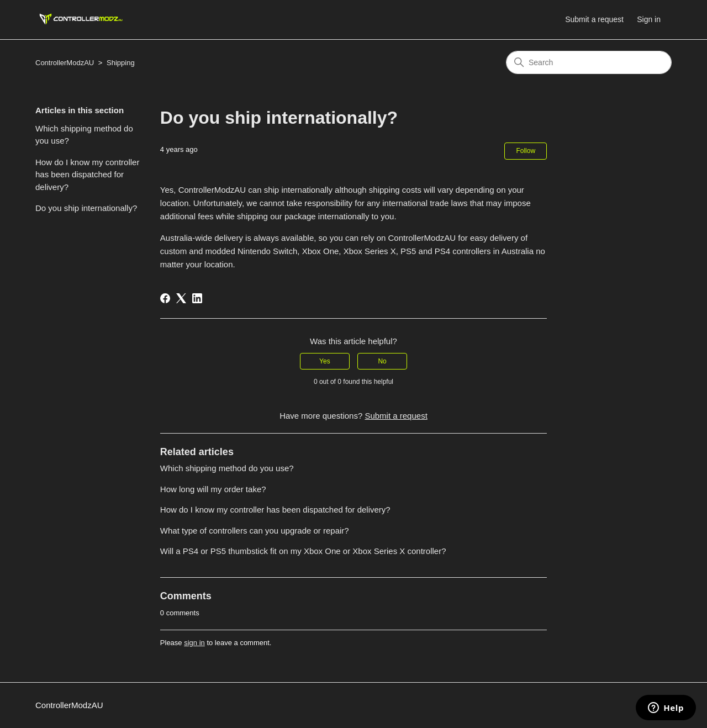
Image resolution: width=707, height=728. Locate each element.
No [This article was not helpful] (382, 361)
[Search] (589, 62)
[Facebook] (165, 298)
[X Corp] (181, 298)
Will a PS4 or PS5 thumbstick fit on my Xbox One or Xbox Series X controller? (303, 551)
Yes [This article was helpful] (325, 361)
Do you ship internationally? (86, 208)
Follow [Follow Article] (526, 151)
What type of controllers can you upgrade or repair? (255, 531)
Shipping (121, 63)
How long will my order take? (213, 489)
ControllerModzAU (65, 63)
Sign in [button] (649, 19)
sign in (194, 643)
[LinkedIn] (197, 298)
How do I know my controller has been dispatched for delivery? (87, 175)
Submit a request (594, 19)
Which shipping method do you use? (84, 135)
